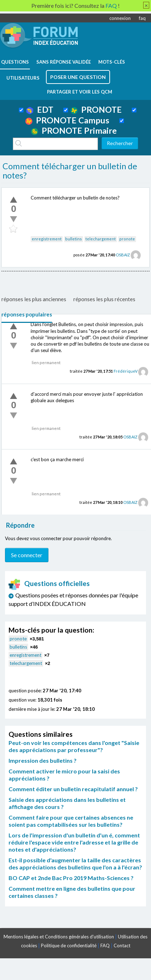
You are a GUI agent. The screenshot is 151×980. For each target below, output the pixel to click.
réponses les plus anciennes (34, 299)
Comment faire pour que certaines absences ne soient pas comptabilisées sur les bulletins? (71, 821)
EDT (40, 110)
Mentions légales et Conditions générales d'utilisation (59, 937)
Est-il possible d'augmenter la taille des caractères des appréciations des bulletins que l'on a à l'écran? (75, 864)
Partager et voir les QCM (80, 92)
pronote (127, 239)
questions (15, 62)
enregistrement (47, 239)
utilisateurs (23, 78)
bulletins (74, 239)
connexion (120, 18)
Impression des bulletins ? (43, 760)
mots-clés (112, 62)
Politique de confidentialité (69, 946)
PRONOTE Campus (67, 120)
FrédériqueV (126, 371)
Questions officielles (49, 583)
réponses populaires (27, 314)
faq (142, 18)
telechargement (101, 239)
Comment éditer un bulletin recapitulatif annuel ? (73, 789)
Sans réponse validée (64, 62)
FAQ (105, 946)
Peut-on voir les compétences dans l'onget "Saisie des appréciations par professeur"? (74, 746)
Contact (122, 946)
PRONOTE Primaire (74, 131)
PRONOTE (96, 110)
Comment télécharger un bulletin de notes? (70, 171)
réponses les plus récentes (104, 299)
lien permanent (46, 363)
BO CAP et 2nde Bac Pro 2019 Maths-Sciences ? (71, 878)
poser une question (78, 77)
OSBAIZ (123, 255)
